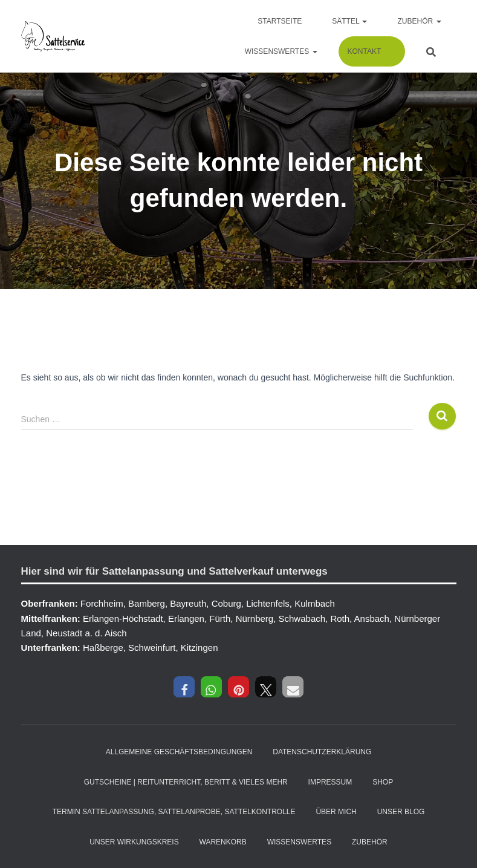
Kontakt (365, 51)
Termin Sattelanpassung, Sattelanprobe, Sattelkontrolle (174, 812)
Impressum (330, 782)
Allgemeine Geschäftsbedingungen (179, 752)
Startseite (280, 21)
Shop (383, 782)
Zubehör (419, 21)
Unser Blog (401, 812)
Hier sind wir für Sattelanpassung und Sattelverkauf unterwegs (174, 571)
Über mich (336, 812)
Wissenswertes (281, 51)
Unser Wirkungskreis (134, 842)
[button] (184, 687)
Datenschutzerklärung (322, 752)
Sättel (349, 21)
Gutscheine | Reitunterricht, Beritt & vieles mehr (186, 782)
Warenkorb (223, 842)
